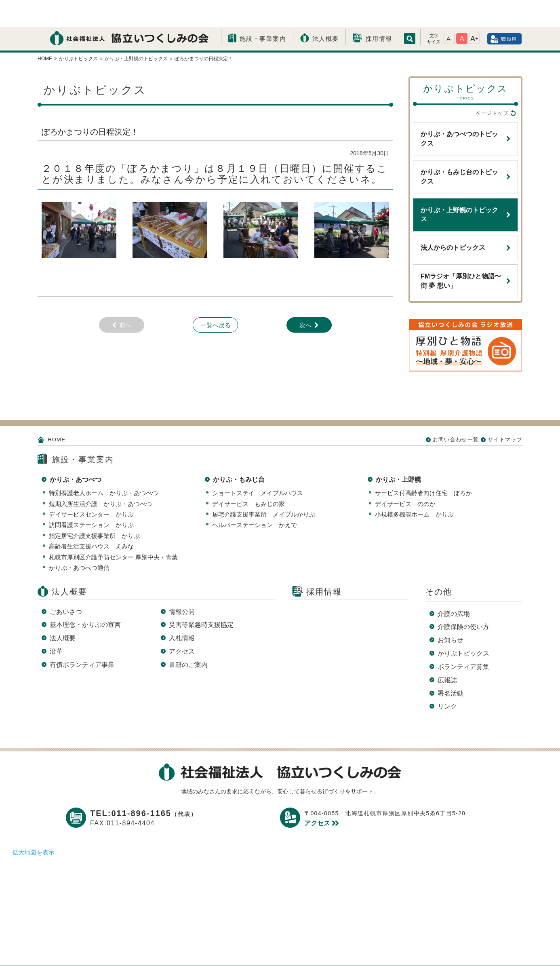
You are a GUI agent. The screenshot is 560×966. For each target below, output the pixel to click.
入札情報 (182, 611)
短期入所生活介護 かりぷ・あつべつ (100, 477)
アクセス (182, 624)
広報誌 (447, 653)
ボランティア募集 (463, 640)
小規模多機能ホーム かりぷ (414, 487)
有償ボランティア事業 (82, 638)
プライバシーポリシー (215, 947)
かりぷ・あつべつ (76, 452)
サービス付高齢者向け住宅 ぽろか (423, 466)
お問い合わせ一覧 (456, 412)
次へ (305, 298)
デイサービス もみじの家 (248, 477)
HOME (57, 412)
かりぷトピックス (463, 626)
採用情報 (379, 12)
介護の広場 (454, 587)
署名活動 (451, 666)
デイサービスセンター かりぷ (91, 487)
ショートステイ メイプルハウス (258, 466)
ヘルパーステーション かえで (255, 498)
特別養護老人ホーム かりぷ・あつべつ (103, 466)
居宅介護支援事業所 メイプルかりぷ (264, 487)
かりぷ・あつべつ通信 (79, 541)
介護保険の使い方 (463, 600)
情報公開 (182, 585)
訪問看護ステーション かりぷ (91, 498)
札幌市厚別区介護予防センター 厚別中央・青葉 (113, 530)
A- (449, 12)
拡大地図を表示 (33, 825)
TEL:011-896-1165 (144, 786)
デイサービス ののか (405, 477)
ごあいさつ (66, 585)
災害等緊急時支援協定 (201, 598)
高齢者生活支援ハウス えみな (91, 519)
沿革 (56, 624)
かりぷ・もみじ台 (239, 452)
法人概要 (326, 12)
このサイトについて (293, 947)
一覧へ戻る (216, 298)
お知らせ (451, 613)
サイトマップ (505, 412)
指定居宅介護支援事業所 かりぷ (94, 509)
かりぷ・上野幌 (398, 452)
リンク (447, 679)
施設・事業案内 (263, 12)
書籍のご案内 (188, 638)
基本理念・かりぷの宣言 (85, 598)
